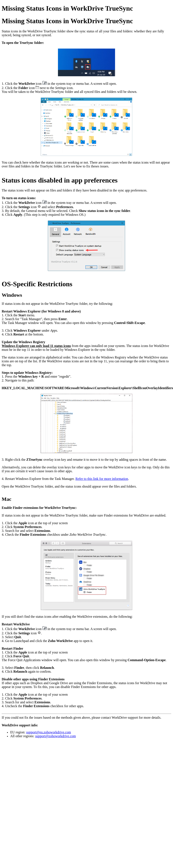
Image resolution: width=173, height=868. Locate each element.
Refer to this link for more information (102, 479)
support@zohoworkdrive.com (56, 736)
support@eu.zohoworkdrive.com (49, 732)
